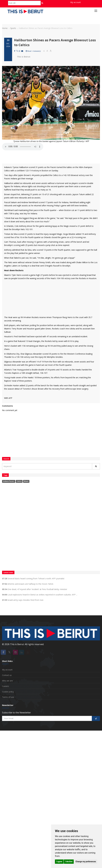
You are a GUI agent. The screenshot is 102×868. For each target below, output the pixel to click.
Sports (13, 28)
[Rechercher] (96, 466)
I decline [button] (69, 862)
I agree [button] (59, 862)
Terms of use (8, 697)
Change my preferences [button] (86, 862)
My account (76, 2)
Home (5, 28)
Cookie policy (8, 692)
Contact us (7, 675)
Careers (5, 686)
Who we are (7, 681)
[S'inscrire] (96, 719)
